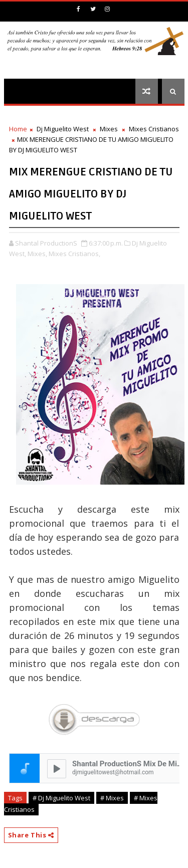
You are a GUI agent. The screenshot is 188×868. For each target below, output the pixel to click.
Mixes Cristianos (154, 129)
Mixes (109, 129)
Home (18, 129)
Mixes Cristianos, (74, 254)
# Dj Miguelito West (61, 798)
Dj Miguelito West (63, 129)
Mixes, (37, 254)
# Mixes (112, 798)
